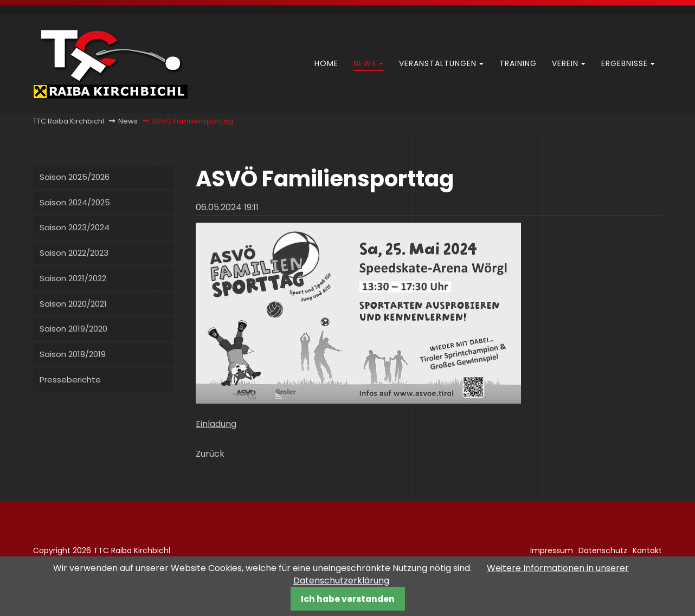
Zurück (210, 454)
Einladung (216, 424)
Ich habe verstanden (348, 599)
